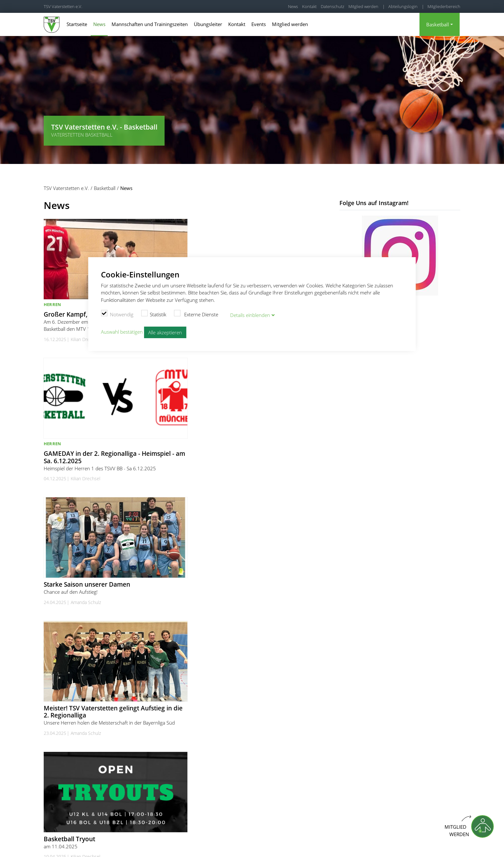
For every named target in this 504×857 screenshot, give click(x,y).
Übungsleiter (208, 24)
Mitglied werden (363, 6)
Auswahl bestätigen (122, 331)
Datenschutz (333, 6)
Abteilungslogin (403, 6)
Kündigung (450, 844)
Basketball (438, 24)
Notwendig (117, 313)
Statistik (154, 313)
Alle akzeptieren (165, 332)
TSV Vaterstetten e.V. (63, 6)
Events (259, 24)
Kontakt (309, 6)
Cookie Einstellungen (335, 844)
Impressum (372, 844)
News (293, 6)
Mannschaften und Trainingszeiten (150, 24)
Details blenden (250, 314)
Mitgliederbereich (444, 6)
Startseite (77, 24)
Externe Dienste (196, 313)
